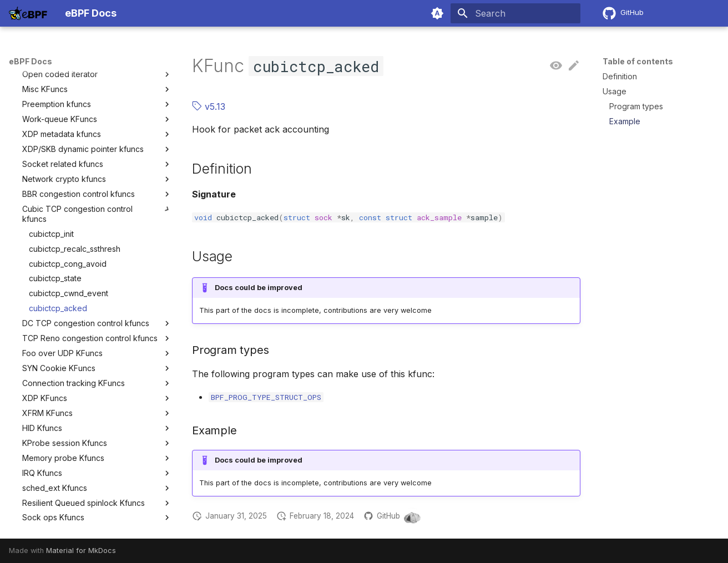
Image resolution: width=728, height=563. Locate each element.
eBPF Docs (31, 61)
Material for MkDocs (81, 551)
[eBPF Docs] (28, 13)
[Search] (515, 13)
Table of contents (638, 61)
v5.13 (209, 106)
